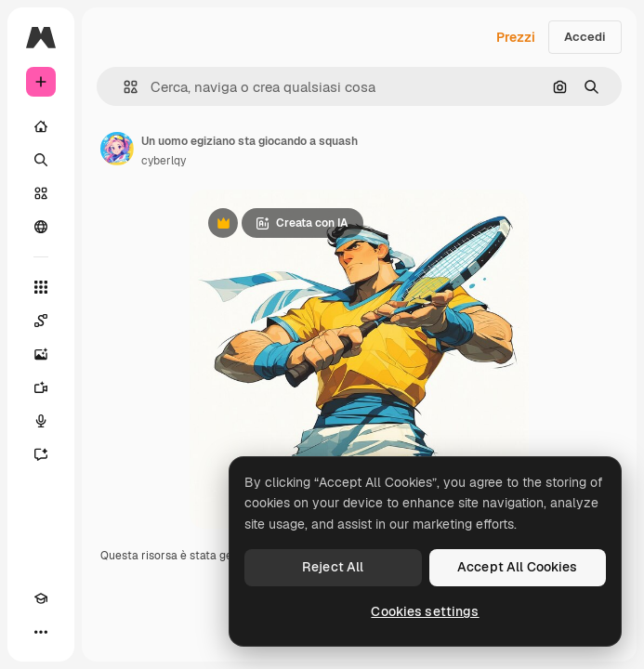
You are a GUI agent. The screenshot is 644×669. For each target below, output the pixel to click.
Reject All (333, 567)
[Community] (41, 227)
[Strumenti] (41, 287)
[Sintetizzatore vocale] (41, 421)
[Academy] (41, 598)
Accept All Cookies (518, 567)
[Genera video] (41, 387)
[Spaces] (41, 321)
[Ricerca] (41, 160)
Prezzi (516, 37)
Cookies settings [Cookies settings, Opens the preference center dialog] (425, 611)
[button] (123, 87)
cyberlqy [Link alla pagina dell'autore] (164, 161)
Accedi (585, 37)
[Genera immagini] (41, 354)
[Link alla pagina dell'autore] (117, 149)
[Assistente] (41, 454)
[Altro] (41, 632)
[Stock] (41, 193)
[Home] (41, 126)
